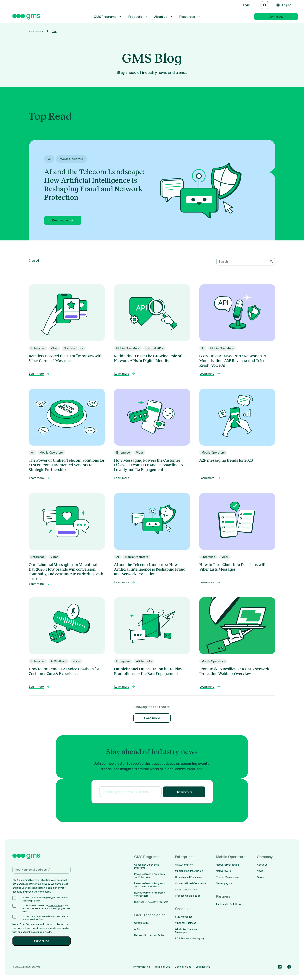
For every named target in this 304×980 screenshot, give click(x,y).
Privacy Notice (55, 905)
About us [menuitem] (262, 865)
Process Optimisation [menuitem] (188, 896)
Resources (190, 17)
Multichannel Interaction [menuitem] (189, 871)
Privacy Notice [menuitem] (142, 967)
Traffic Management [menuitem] (228, 877)
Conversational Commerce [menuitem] (191, 883)
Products (138, 17)
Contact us (276, 17)
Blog (55, 31)
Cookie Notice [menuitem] (183, 967)
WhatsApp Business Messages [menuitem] (187, 931)
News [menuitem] (260, 871)
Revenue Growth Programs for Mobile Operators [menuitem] (149, 885)
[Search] (265, 5)
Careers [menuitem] (262, 877)
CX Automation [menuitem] (184, 865)
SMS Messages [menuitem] (184, 917)
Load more (152, 718)
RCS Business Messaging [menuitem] (189, 938)
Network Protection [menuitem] (227, 865)
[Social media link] (280, 967)
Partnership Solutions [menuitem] (229, 904)
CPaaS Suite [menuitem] (141, 923)
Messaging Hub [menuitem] (225, 883)
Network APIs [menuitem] (224, 871)
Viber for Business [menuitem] (186, 923)
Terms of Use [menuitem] (162, 967)
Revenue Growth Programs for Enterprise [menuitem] (149, 876)
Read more (63, 220)
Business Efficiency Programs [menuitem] (151, 902)
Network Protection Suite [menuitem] (149, 935)
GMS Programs (108, 17)
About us (163, 17)
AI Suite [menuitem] (139, 929)
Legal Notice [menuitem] (203, 967)
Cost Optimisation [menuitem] (186, 890)
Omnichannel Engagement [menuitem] (190, 877)
